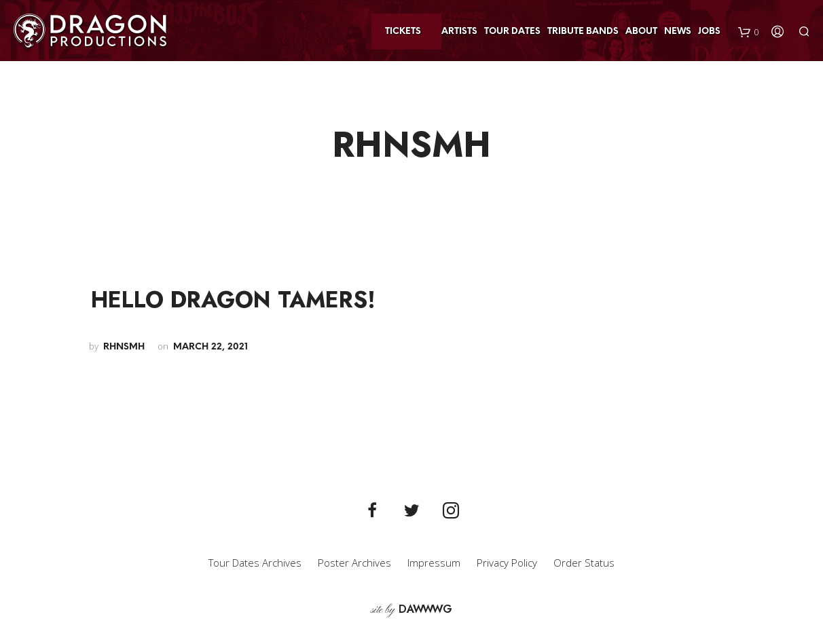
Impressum (434, 563)
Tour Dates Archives (255, 563)
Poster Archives (354, 563)
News (678, 32)
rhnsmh (124, 347)
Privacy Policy (507, 563)
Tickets (403, 32)
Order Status (584, 563)
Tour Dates (512, 32)
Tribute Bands (583, 32)
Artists (459, 32)
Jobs (709, 32)
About (641, 32)
